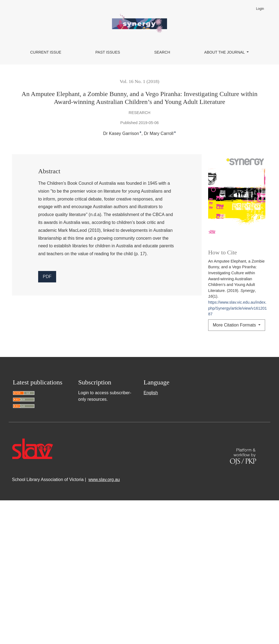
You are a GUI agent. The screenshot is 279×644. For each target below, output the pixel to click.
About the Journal (225, 52)
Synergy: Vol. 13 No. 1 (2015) (138, 438)
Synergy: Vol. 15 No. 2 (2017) (49, 396)
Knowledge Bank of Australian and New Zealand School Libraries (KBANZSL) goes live (105, 378)
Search (162, 52)
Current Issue (46, 52)
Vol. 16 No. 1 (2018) (139, 81)
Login (260, 9)
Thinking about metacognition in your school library (149, 462)
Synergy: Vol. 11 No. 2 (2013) (229, 462)
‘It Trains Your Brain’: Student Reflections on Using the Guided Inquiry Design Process (168, 389)
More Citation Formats (235, 325)
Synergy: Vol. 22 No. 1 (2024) (226, 408)
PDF (47, 277)
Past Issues (108, 52)
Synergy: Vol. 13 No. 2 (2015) (126, 450)
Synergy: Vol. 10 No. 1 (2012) (144, 426)
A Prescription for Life (74, 450)
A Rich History (93, 438)
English (151, 536)
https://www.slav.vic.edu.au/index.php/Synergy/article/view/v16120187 (237, 308)
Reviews (186, 408)
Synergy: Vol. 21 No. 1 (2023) (221, 378)
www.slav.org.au (104, 623)
